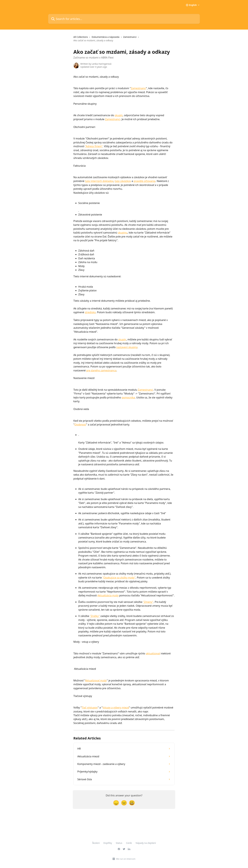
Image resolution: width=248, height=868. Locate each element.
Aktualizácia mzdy (108, 595)
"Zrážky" (95, 616)
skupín (119, 115)
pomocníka (128, 397)
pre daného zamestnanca (101, 370)
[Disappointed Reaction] (116, 803)
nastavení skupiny (127, 347)
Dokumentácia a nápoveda (105, 37)
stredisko (90, 312)
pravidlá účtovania (144, 181)
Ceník (129, 843)
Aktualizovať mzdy (96, 680)
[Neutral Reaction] (124, 803)
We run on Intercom (126, 859)
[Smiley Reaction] (132, 803)
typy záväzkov (123, 181)
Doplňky (108, 843)
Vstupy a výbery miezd (116, 708)
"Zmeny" (148, 602)
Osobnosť (80, 425)
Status (119, 843)
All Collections (81, 37)
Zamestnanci (130, 37)
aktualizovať (153, 653)
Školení (96, 843)
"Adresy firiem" (94, 146)
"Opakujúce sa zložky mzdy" (119, 578)
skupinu (123, 233)
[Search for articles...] (124, 19)
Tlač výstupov (90, 708)
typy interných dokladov (99, 181)
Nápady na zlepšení (146, 843)
